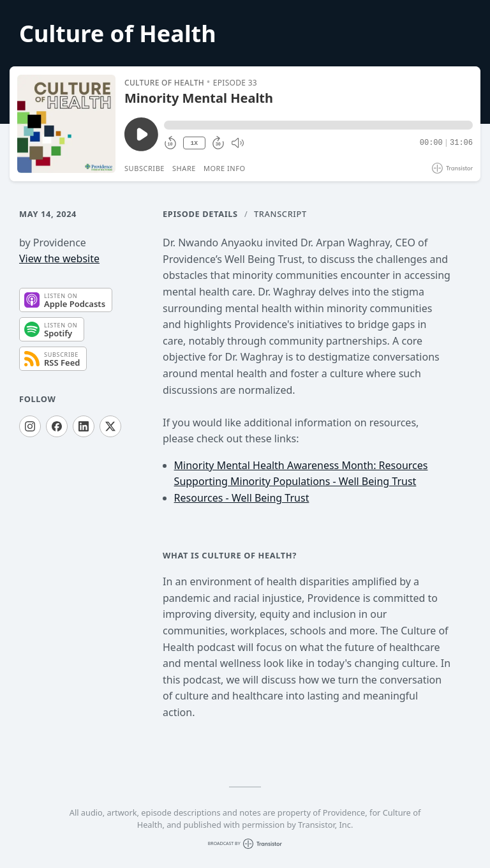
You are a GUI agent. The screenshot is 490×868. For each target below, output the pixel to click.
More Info (225, 168)
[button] (318, 125)
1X (194, 143)
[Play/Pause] (66, 124)
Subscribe (145, 168)
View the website (59, 258)
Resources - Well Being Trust (242, 498)
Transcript (280, 214)
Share (184, 168)
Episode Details (200, 214)
